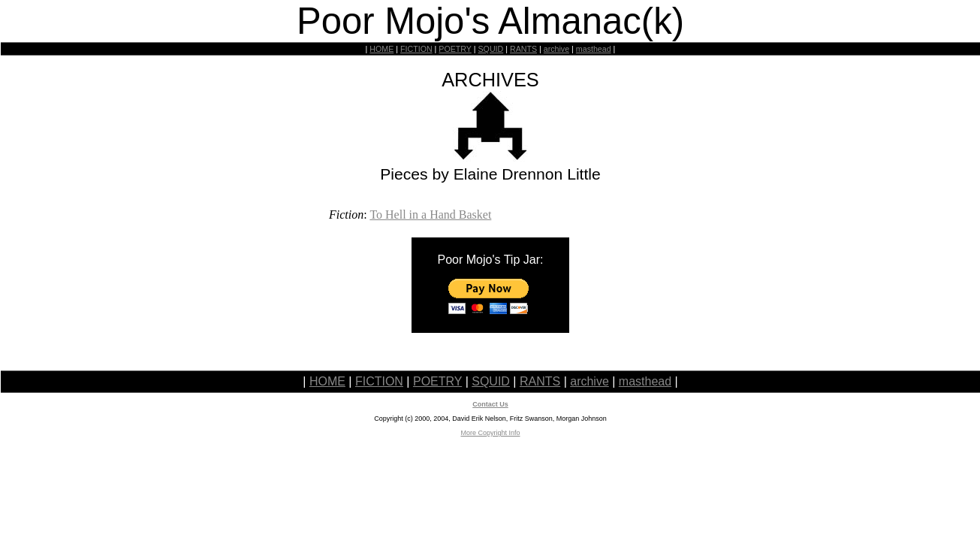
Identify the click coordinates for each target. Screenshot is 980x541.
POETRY (455, 49)
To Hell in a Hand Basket (430, 215)
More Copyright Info (490, 433)
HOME (381, 49)
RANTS (523, 49)
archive (556, 49)
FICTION (416, 49)
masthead (594, 49)
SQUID (490, 49)
